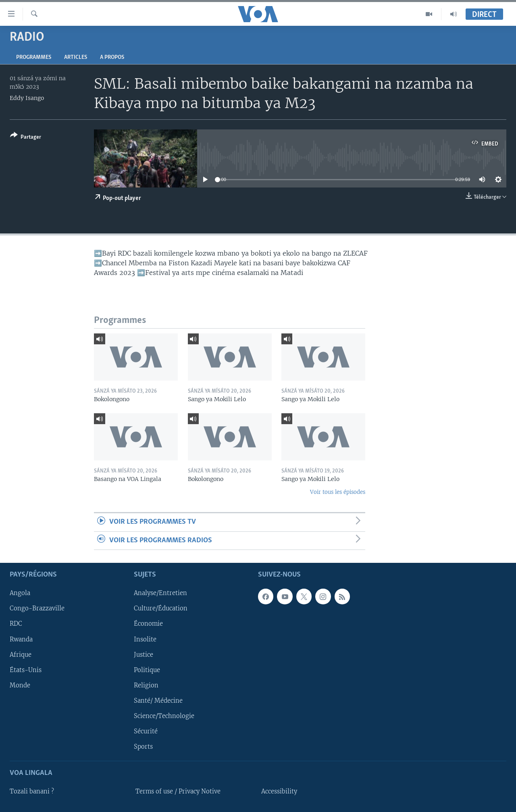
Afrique (21, 655)
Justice (144, 655)
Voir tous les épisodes (338, 492)
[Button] (26, 138)
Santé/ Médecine (158, 701)
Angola (20, 593)
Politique (147, 670)
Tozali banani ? (32, 791)
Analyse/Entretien (160, 593)
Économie (148, 624)
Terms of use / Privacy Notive (178, 791)
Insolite (145, 639)
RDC (16, 624)
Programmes (34, 57)
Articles (76, 57)
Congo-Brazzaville (37, 608)
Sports (143, 747)
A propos (112, 57)
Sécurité (146, 731)
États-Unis (26, 670)
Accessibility (279, 791)
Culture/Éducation (161, 608)
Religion (146, 685)
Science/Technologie (164, 716)
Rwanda (21, 639)
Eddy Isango (27, 98)
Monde (20, 685)
